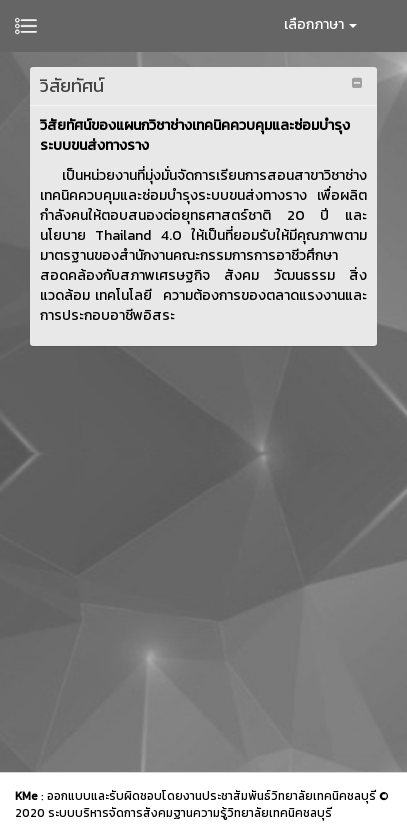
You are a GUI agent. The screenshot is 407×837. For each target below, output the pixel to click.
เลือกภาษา (320, 24)
